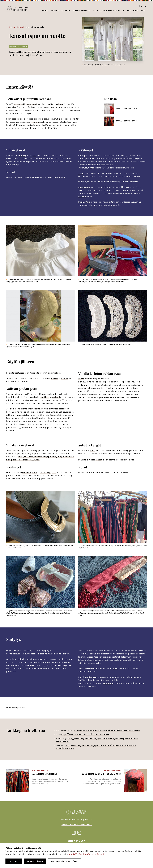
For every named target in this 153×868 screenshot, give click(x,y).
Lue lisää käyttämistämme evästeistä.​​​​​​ (87, 854)
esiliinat (55, 378)
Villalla (81, 379)
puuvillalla (44, 397)
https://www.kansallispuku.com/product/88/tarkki (85, 734)
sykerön (82, 197)
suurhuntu (27, 472)
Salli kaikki (14, 861)
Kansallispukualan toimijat (109, 11)
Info (143, 11)
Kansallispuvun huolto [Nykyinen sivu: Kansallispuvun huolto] (35, 27)
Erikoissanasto (82, 11)
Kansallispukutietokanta (56, 11)
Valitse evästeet (35, 861)
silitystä (35, 122)
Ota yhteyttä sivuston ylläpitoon (77, 825)
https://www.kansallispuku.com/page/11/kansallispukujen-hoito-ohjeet (107, 730)
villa (34, 155)
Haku (142, 7)
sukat (93, 450)
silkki (115, 668)
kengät (99, 460)
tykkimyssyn (46, 472)
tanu (34, 472)
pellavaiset (19, 104)
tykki (54, 472)
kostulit (64, 378)
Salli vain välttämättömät (65, 861)
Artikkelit (133, 11)
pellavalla (57, 397)
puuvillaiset (32, 104)
